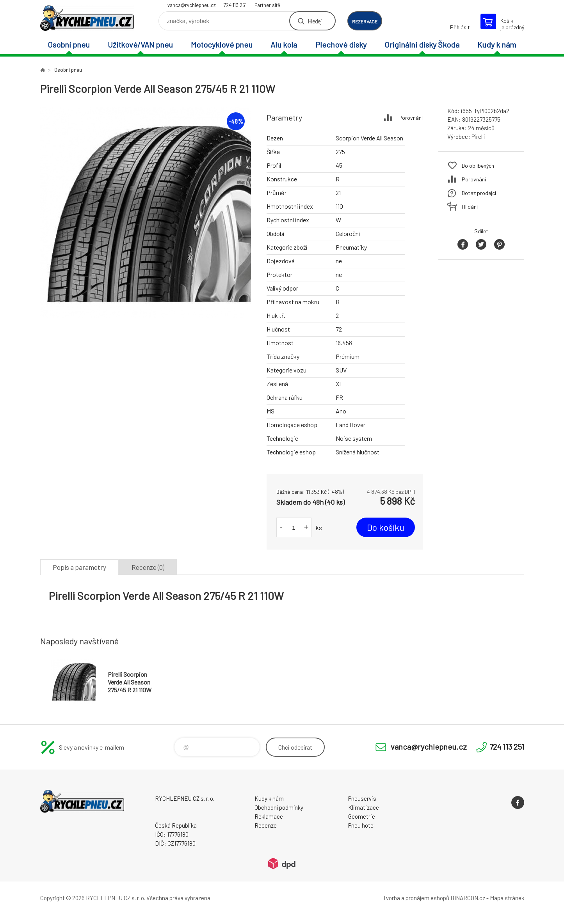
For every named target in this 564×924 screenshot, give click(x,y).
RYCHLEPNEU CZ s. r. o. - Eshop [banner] (87, 18)
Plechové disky (341, 44)
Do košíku (386, 527)
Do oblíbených (478, 166)
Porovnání (411, 118)
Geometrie (362, 816)
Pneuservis (362, 798)
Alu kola (284, 44)
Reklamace (269, 816)
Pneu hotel (361, 825)
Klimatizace (364, 807)
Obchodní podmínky (279, 807)
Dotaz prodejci (479, 193)
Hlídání (470, 207)
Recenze (266, 825)
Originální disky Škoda (422, 44)
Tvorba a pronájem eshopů (416, 898)
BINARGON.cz (468, 898)
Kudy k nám (497, 44)
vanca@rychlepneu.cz (192, 5)
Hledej (315, 21)
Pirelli (478, 137)
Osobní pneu (69, 44)
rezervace (365, 21)
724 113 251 (235, 5)
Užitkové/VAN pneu (140, 44)
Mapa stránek (507, 898)
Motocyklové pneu (222, 44)
